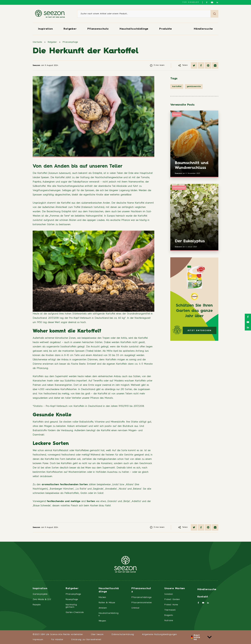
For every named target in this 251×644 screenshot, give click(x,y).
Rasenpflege (72, 599)
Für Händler (191, 2)
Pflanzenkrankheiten (142, 603)
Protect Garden (172, 599)
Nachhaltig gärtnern (71, 606)
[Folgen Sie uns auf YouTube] (212, 2)
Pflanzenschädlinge (141, 597)
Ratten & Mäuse (107, 603)
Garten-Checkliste (75, 612)
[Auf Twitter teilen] (194, 65)
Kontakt (203, 597)
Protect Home (171, 605)
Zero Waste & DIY (42, 599)
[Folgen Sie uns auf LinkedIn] (217, 2)
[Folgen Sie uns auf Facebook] (207, 2)
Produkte (166, 29)
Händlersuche (203, 29)
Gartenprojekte (40, 594)
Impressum (38, 640)
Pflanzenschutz (98, 29)
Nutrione (169, 621)
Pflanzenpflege (70, 42)
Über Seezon (97, 634)
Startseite (37, 42)
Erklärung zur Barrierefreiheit (86, 640)
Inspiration (45, 29)
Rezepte (37, 605)
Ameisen (103, 608)
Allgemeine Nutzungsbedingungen (159, 634)
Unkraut (135, 608)
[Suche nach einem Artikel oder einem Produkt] (144, 14)
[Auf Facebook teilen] (201, 65)
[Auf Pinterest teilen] (208, 65)
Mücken (102, 597)
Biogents (169, 615)
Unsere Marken (175, 589)
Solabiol (169, 594)
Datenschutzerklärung (123, 634)
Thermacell (170, 610)
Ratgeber (70, 29)
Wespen (102, 621)
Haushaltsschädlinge (134, 29)
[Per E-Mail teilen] (215, 65)
